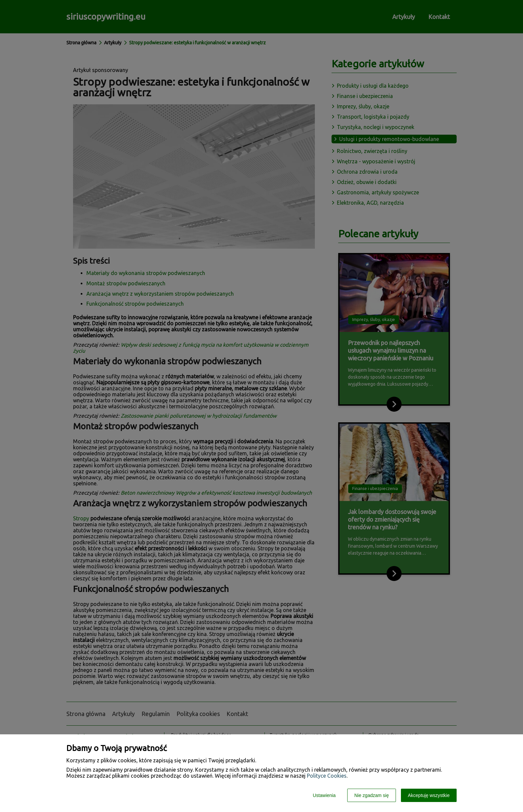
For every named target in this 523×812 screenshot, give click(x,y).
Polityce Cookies (327, 776)
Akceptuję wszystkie (429, 795)
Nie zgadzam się (372, 795)
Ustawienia (324, 795)
